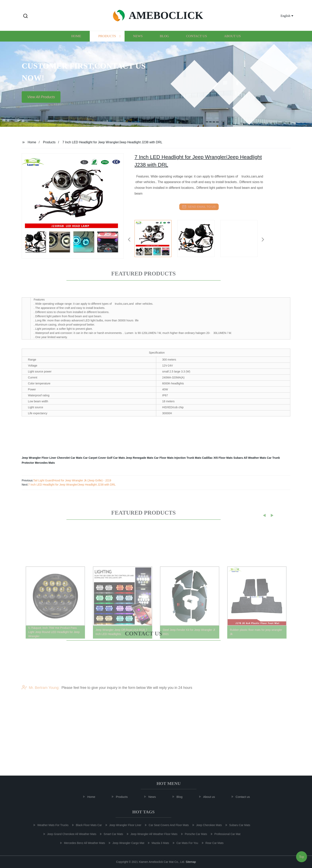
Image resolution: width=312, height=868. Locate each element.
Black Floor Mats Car (86, 825)
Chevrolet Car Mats (70, 458)
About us (232, 39)
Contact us (196, 39)
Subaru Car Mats (237, 825)
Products (107, 39)
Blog (164, 39)
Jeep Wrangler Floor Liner (39, 458)
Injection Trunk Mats (188, 458)
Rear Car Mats (212, 843)
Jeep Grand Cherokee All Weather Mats (69, 834)
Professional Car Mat (225, 834)
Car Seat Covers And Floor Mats (166, 825)
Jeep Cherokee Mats (206, 825)
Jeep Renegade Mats (140, 458)
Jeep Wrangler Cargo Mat (126, 843)
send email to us (199, 207)
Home (76, 39)
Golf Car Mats (116, 458)
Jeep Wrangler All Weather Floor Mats (151, 834)
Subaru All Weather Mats (250, 458)
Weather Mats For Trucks (50, 825)
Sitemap (191, 862)
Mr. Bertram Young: (41, 694)
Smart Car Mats (111, 834)
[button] (25, 16)
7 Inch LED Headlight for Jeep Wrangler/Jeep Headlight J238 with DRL (72, 485)
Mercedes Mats (45, 463)
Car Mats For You (185, 843)
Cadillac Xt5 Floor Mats (217, 458)
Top (302, 856)
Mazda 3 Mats (158, 843)
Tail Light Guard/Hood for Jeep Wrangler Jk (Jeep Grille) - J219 (72, 480)
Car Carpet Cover (95, 458)
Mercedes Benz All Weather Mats (82, 843)
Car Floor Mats (164, 458)
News (138, 39)
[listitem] (156, 238)
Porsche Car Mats (193, 834)
